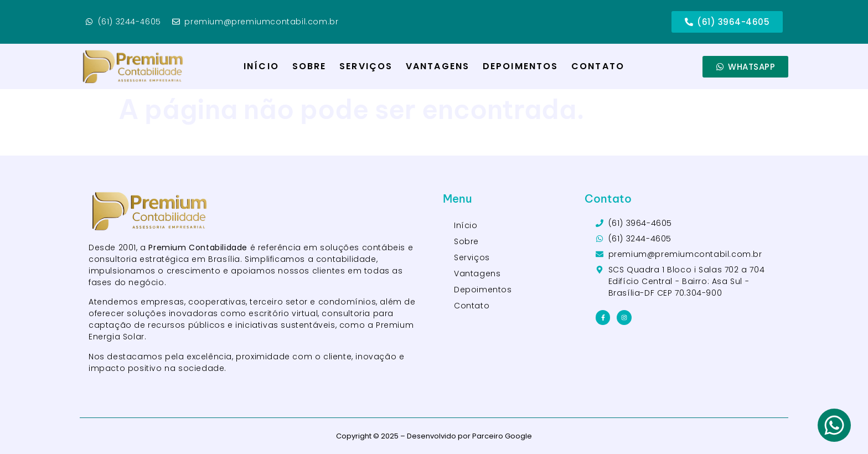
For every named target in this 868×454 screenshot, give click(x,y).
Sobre (309, 66)
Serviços (366, 66)
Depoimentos (520, 66)
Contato (598, 66)
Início (261, 66)
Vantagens (438, 66)
